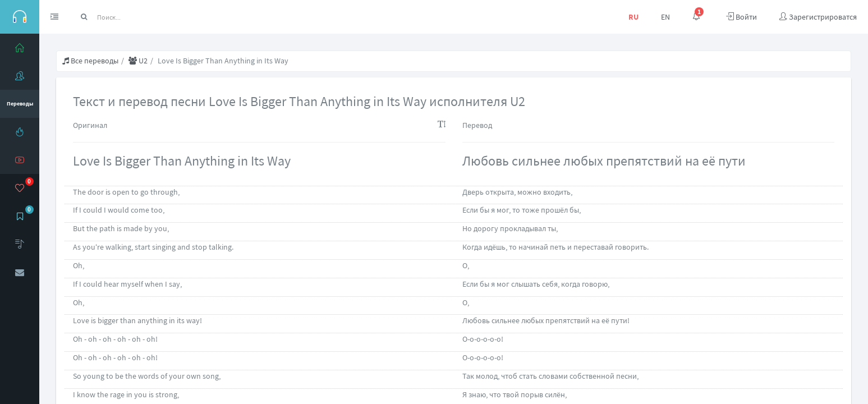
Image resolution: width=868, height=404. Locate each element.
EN (665, 17)
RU (633, 17)
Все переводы (90, 61)
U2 (138, 61)
